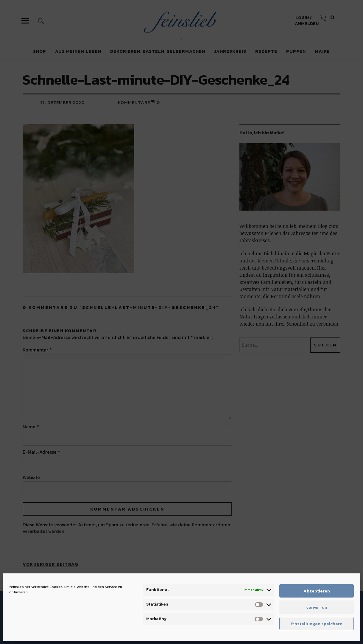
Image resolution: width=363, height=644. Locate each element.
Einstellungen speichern (317, 624)
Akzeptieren (317, 591)
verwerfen (317, 607)
